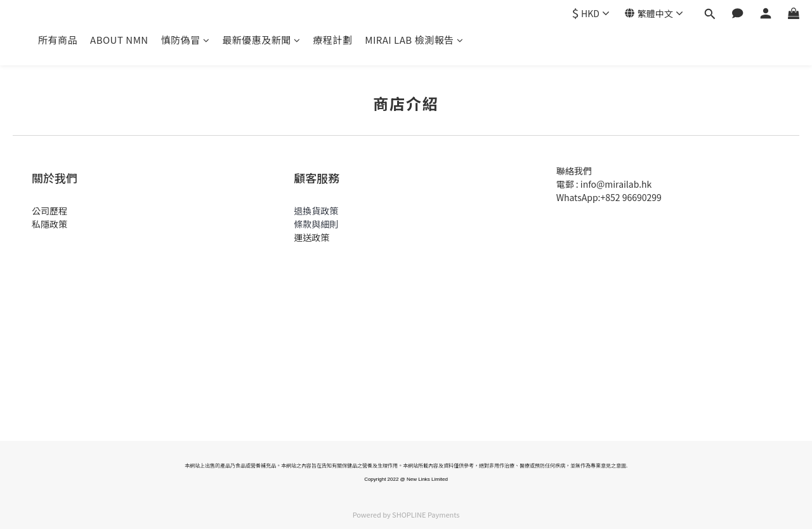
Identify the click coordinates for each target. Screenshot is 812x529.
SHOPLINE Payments (426, 514)
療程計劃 (332, 40)
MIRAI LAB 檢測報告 (414, 40)
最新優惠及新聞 (261, 40)
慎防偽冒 (186, 40)
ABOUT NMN (119, 40)
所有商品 (58, 40)
